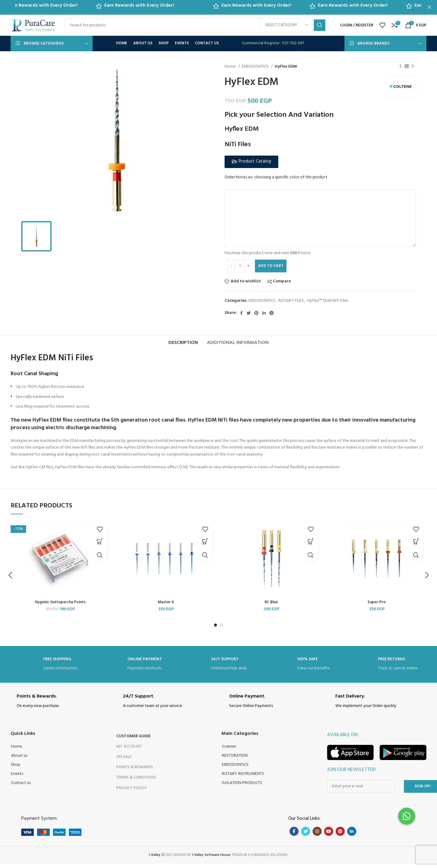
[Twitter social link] (249, 313)
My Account (129, 751)
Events (17, 778)
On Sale (124, 761)
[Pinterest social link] (256, 313)
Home (231, 66)
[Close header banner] (429, 7)
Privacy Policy (132, 792)
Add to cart (271, 266)
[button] (251, 161)
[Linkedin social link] (264, 313)
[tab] (183, 344)
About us (19, 760)
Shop (16, 769)
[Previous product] (401, 66)
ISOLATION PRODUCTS (242, 787)
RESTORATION (235, 760)
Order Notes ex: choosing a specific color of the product (276, 177)
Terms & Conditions (136, 782)
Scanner (229, 751)
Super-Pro (377, 606)
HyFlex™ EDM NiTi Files (327, 300)
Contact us (21, 787)
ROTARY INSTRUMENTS (243, 778)
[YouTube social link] (329, 836)
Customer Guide (133, 740)
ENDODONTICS (256, 66)
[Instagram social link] (317, 836)
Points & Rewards (135, 771)
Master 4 (166, 606)
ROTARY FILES (291, 300)
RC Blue (271, 606)
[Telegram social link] (272, 313)
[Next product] (413, 66)
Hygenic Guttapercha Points (60, 606)
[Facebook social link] (241, 313)
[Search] (196, 25)
